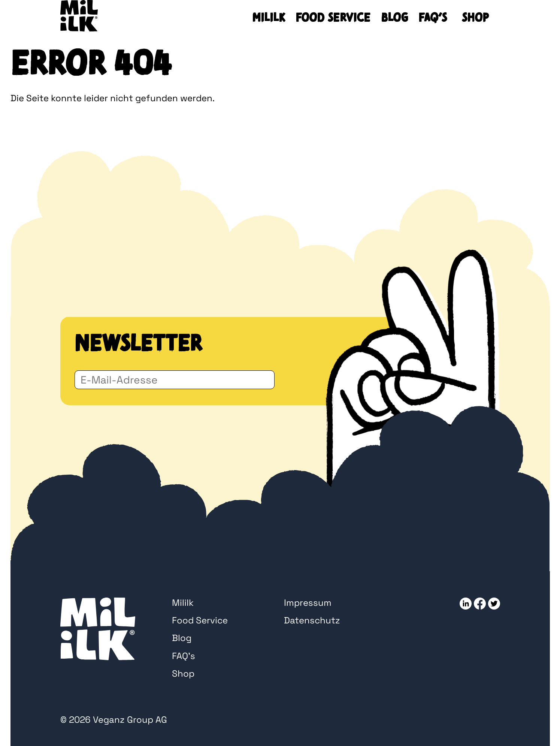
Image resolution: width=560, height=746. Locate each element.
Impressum (308, 603)
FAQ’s (433, 18)
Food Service (333, 18)
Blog (394, 18)
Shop (475, 18)
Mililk (269, 18)
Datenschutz (312, 620)
